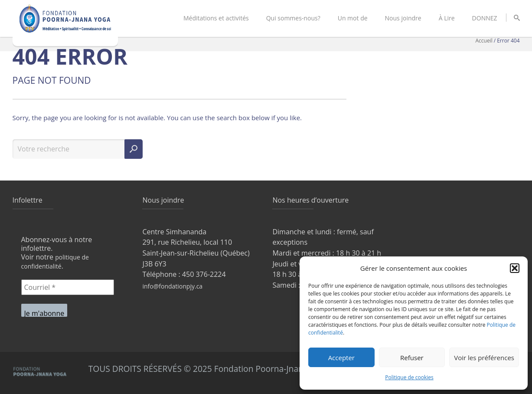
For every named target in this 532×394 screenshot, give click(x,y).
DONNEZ (485, 18)
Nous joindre (403, 18)
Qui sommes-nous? (293, 18)
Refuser (412, 358)
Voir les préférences (484, 358)
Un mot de (353, 18)
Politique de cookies (409, 377)
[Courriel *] (68, 287)
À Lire (447, 18)
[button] (515, 268)
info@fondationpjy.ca (172, 286)
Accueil (484, 41)
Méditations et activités (216, 18)
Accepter (341, 358)
